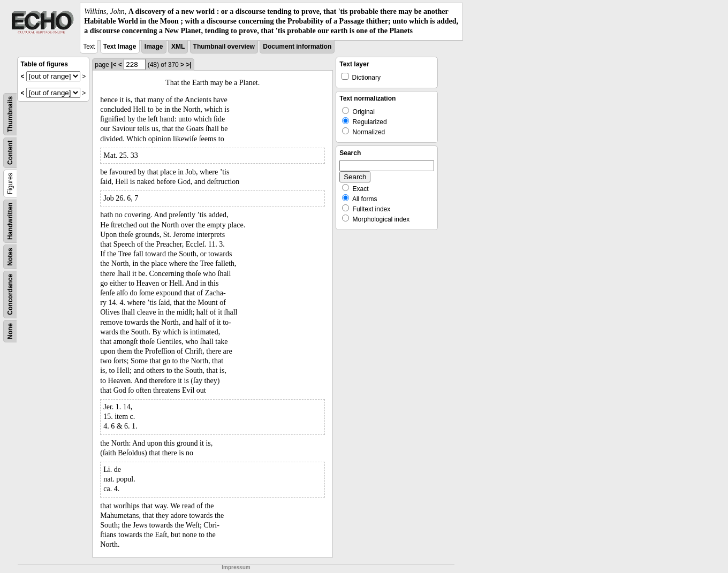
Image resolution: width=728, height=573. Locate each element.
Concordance (10, 295)
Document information (297, 47)
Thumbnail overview (224, 47)
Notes (10, 257)
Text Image (120, 47)
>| (188, 65)
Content (10, 152)
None (10, 331)
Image (154, 47)
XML (178, 47)
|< (113, 65)
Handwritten (10, 221)
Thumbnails (10, 114)
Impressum (236, 567)
